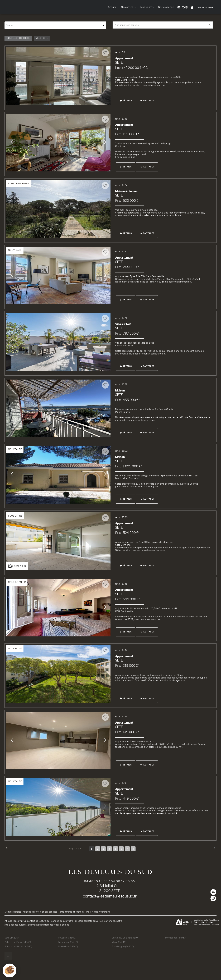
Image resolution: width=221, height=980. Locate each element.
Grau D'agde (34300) (123, 946)
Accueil (112, 7)
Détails (126, 100)
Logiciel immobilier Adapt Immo (206, 920)
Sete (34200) (12, 938)
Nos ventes (147, 7)
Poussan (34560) (67, 938)
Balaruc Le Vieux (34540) (18, 942)
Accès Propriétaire (101, 912)
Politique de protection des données (40, 912)
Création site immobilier (203, 922)
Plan (88, 912)
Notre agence (166, 7)
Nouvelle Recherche (18, 38)
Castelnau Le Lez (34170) (125, 938)
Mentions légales (13, 912)
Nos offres (128, 7)
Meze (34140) (119, 942)
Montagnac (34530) (176, 938)
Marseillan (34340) (68, 946)
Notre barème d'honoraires (72, 912)
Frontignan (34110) (68, 942)
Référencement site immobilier (206, 925)
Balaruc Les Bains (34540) (18, 946)
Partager (147, 100)
